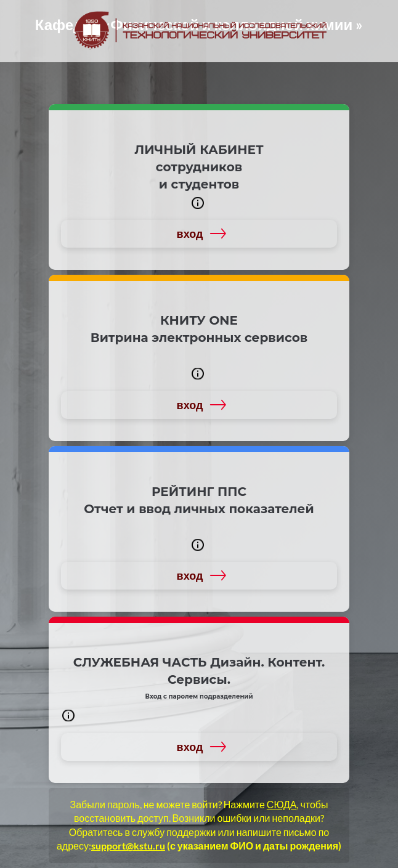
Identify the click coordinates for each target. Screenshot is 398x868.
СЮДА (282, 804)
